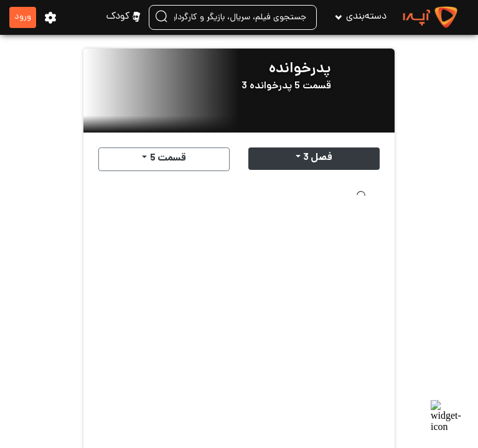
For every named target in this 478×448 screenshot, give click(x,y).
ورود (23, 17)
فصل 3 (318, 158)
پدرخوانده (300, 69)
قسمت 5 (168, 159)
